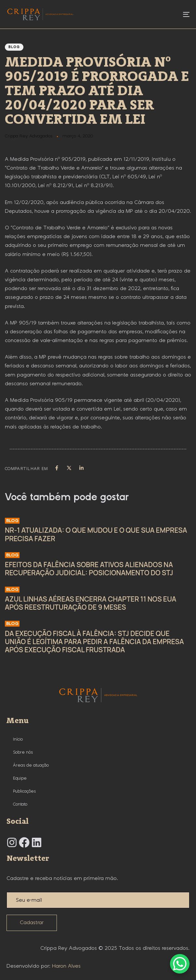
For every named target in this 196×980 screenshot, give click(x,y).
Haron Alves (66, 966)
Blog (14, 47)
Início (18, 739)
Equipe (20, 778)
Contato (20, 804)
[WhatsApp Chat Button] (180, 964)
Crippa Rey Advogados (29, 136)
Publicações (24, 791)
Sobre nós (23, 752)
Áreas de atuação (31, 765)
